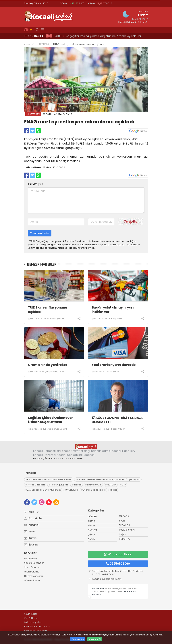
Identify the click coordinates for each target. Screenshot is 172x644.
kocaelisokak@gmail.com (107, 579)
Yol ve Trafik (31, 559)
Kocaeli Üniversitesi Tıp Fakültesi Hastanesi (49, 479)
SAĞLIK (92, 539)
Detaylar (78, 639)
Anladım (95, 639)
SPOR (122, 521)
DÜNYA (91, 535)
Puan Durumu (32, 572)
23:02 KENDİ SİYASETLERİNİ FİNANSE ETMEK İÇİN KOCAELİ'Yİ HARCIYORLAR (99, 36)
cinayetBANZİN (93, 485)
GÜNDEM (92, 516)
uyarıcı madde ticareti (94, 490)
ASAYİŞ (92, 521)
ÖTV (123, 485)
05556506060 (118, 564)
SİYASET (92, 526)
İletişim (31, 545)
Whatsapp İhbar (118, 554)
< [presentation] (47, 36)
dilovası (77, 485)
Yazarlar (32, 525)
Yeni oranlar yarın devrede (114, 365)
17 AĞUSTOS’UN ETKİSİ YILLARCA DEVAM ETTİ (117, 420)
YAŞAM (123, 534)
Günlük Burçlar (32, 580)
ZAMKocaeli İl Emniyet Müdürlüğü (43, 490)
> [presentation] (51, 36)
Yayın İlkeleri (31, 614)
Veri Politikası (31, 618)
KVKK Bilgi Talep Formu (37, 631)
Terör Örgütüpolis (58, 485)
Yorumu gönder (40, 233)
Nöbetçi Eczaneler (34, 563)
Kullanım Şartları (33, 622)
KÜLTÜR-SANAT (127, 530)
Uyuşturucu (71, 490)
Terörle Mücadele (35, 485)
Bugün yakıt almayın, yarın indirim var (114, 310)
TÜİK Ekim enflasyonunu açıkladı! (48, 310)
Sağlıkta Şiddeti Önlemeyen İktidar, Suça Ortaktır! (51, 420)
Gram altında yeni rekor (48, 365)
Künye (30, 538)
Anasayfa (30, 44)
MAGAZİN (124, 516)
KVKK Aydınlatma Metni (37, 626)
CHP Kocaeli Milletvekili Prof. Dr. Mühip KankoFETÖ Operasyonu (108, 479)
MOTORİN (111, 485)
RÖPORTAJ (125, 539)
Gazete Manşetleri (34, 576)
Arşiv (29, 532)
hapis (113, 490)
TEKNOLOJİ (125, 525)
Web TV (31, 512)
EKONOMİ (44, 44)
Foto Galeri (34, 518)
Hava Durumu (32, 567)
